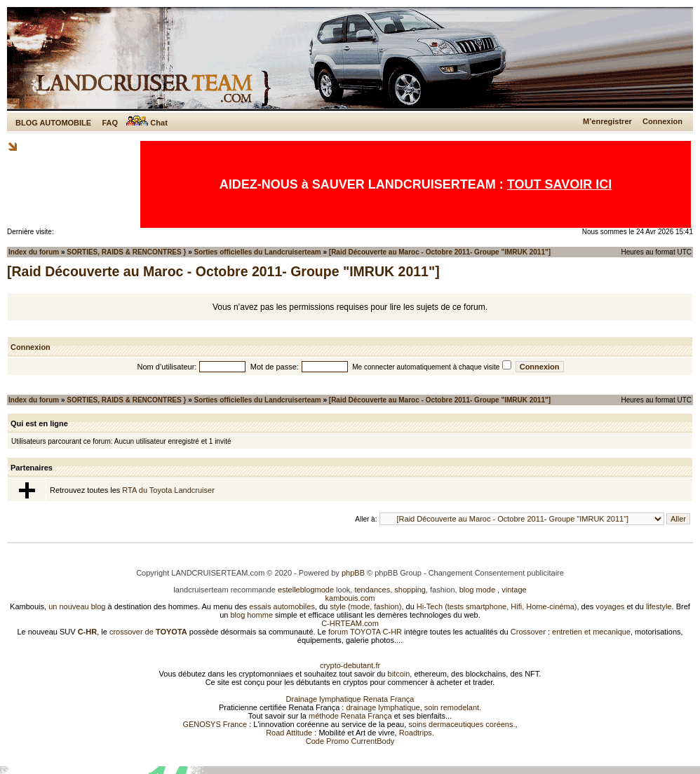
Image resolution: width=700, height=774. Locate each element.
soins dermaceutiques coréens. (462, 724)
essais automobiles (282, 606)
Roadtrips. (417, 733)
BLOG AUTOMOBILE (53, 123)
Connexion (662, 121)
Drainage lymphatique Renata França (350, 699)
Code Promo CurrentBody (350, 741)
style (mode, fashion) (365, 606)
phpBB (353, 573)
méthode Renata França (350, 716)
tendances (372, 590)
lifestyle (659, 606)
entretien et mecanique (591, 632)
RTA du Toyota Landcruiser (168, 490)
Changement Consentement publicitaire (496, 573)
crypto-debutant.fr (350, 665)
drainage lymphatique (383, 707)
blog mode (477, 590)
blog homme (252, 615)
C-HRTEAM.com (350, 623)
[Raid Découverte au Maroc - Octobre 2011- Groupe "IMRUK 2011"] (440, 252)
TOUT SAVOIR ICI (559, 184)
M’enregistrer (607, 121)
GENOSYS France (215, 724)
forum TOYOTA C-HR (365, 632)
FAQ (110, 123)
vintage (514, 590)
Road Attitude (289, 733)
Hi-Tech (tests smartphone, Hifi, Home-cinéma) (497, 606)
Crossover (528, 632)
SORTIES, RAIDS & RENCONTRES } (126, 252)
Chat (147, 123)
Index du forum (34, 252)
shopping (410, 590)
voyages (610, 606)
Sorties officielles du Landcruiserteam (258, 252)
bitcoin (399, 674)
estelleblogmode (306, 590)
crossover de (147, 632)
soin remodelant (452, 707)
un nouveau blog (77, 606)
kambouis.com (350, 598)
